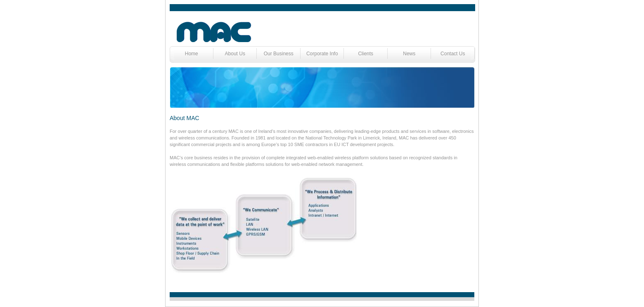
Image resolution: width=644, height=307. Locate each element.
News (409, 54)
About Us (235, 54)
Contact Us (453, 54)
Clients (366, 54)
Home (192, 54)
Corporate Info (322, 54)
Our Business (279, 54)
